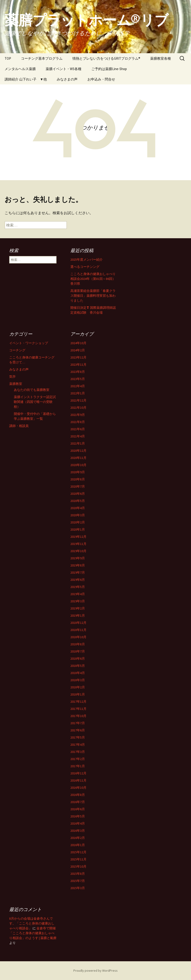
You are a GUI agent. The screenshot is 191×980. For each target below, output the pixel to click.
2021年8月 (78, 422)
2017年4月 (78, 745)
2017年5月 (78, 737)
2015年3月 (78, 888)
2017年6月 (78, 730)
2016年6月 (78, 809)
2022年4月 (78, 386)
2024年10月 (78, 343)
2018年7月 (78, 651)
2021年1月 (78, 443)
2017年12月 (78, 702)
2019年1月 (78, 615)
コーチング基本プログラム (42, 58)
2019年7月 (78, 572)
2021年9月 (78, 415)
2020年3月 (78, 515)
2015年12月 (78, 852)
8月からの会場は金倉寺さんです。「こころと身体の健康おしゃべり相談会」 (32, 923)
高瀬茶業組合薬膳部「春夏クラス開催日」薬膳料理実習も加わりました (93, 296)
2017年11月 (78, 709)
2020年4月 (78, 508)
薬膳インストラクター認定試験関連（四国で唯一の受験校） (35, 402)
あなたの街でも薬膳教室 (32, 390)
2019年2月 (78, 608)
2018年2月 (78, 687)
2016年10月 (78, 788)
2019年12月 (78, 537)
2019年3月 (78, 601)
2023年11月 (78, 365)
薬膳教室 (16, 384)
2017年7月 (78, 723)
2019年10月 (78, 551)
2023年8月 (78, 372)
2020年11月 (78, 458)
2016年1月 (78, 845)
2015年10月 (78, 866)
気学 (12, 377)
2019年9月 (78, 558)
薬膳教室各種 (161, 58)
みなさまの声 (67, 79)
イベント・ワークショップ (29, 343)
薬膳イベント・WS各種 (64, 69)
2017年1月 (78, 766)
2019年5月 (78, 587)
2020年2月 (78, 522)
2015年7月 (78, 881)
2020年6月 (78, 494)
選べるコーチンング (85, 267)
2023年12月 (78, 357)
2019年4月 (78, 594)
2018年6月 (78, 658)
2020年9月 (78, 472)
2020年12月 (78, 451)
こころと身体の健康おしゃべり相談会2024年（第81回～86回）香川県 (93, 279)
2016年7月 (78, 802)
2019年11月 (78, 544)
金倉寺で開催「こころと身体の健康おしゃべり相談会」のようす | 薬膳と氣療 (33, 933)
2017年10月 (78, 716)
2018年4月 (78, 673)
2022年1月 (78, 393)
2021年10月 (78, 408)
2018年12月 (78, 623)
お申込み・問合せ (101, 79)
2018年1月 (78, 694)
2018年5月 (78, 666)
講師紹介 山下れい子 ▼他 (26, 79)
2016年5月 (78, 816)
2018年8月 (78, 644)
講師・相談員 (19, 426)
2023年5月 (78, 379)
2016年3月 (78, 831)
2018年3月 (78, 680)
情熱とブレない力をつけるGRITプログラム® (106, 58)
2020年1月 (78, 529)
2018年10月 (78, 637)
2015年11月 (78, 859)
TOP (8, 58)
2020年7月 (78, 486)
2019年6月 (78, 580)
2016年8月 (78, 795)
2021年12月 (78, 400)
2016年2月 (78, 838)
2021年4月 (78, 436)
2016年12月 (78, 773)
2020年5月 (78, 501)
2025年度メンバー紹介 (87, 260)
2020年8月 (78, 479)
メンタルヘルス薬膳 (20, 69)
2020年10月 (78, 465)
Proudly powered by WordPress (95, 971)
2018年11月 (78, 630)
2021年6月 (78, 429)
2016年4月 (78, 823)
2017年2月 (78, 759)
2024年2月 (78, 350)
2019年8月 (78, 565)
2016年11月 (78, 780)
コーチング (17, 350)
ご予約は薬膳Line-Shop (109, 69)
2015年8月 (78, 874)
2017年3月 (78, 752)
